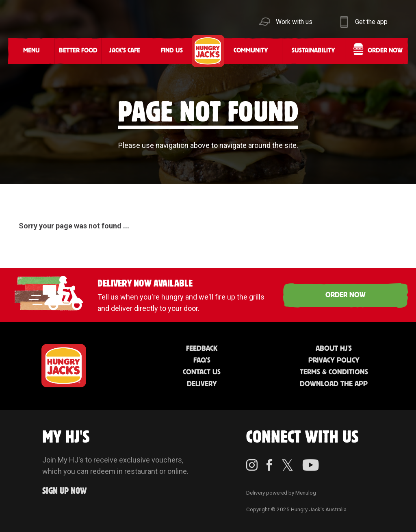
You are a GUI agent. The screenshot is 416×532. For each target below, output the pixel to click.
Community (251, 51)
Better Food (78, 51)
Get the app (371, 22)
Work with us (294, 22)
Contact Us (202, 372)
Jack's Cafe (125, 51)
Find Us (172, 51)
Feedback (202, 349)
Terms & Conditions (334, 372)
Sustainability (313, 51)
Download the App (334, 384)
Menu (31, 51)
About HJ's (334, 349)
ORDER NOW (346, 295)
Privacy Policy (334, 360)
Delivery (202, 384)
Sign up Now (65, 491)
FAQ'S (202, 360)
